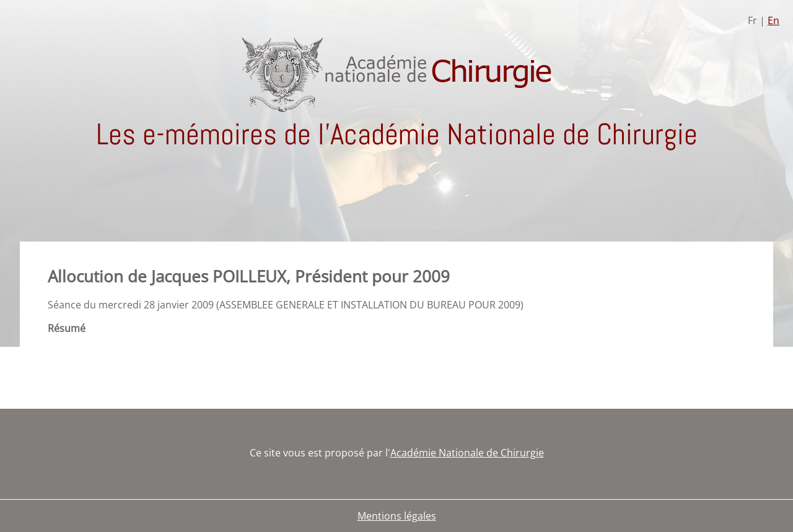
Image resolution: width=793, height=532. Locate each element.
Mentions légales (397, 516)
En (773, 20)
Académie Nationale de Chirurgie (467, 453)
